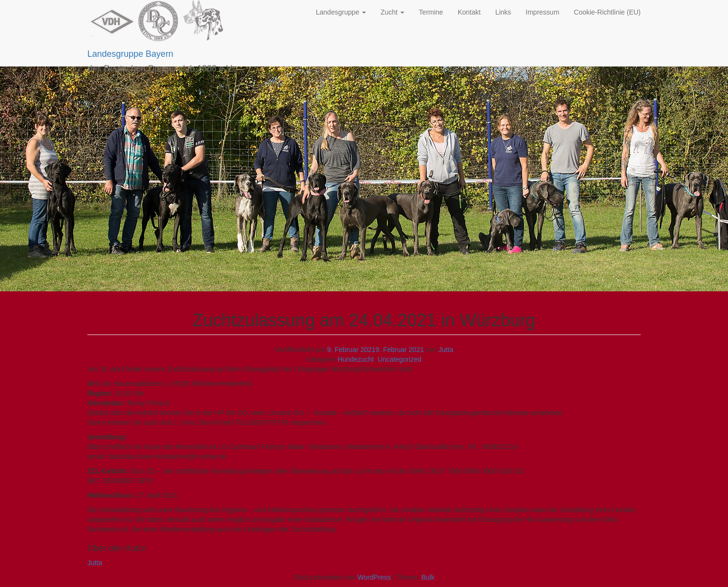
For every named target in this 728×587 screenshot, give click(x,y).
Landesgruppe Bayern (130, 54)
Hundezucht (356, 359)
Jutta (446, 350)
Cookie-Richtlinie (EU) (607, 12)
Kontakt (469, 12)
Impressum (542, 12)
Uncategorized (399, 359)
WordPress (374, 577)
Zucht (392, 12)
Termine (431, 12)
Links (503, 12)
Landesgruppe (341, 12)
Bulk (428, 577)
